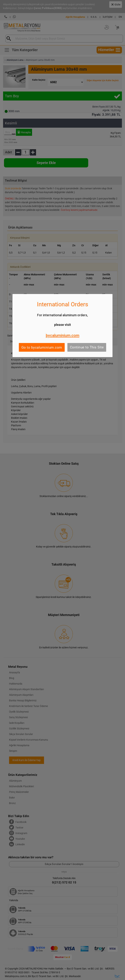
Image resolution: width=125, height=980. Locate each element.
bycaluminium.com (63, 335)
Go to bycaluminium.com (42, 347)
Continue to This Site (87, 347)
